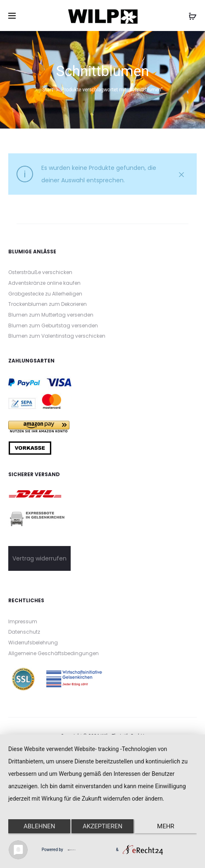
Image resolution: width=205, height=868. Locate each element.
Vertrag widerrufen (39, 558)
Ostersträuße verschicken (40, 272)
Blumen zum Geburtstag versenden (53, 325)
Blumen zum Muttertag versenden (51, 315)
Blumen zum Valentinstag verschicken (57, 336)
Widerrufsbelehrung (33, 643)
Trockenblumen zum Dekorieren (48, 304)
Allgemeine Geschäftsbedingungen (54, 653)
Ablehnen (39, 826)
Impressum (23, 621)
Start (48, 90)
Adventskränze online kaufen (44, 283)
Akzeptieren (102, 826)
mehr (166, 826)
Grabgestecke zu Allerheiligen (45, 294)
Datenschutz (24, 632)
